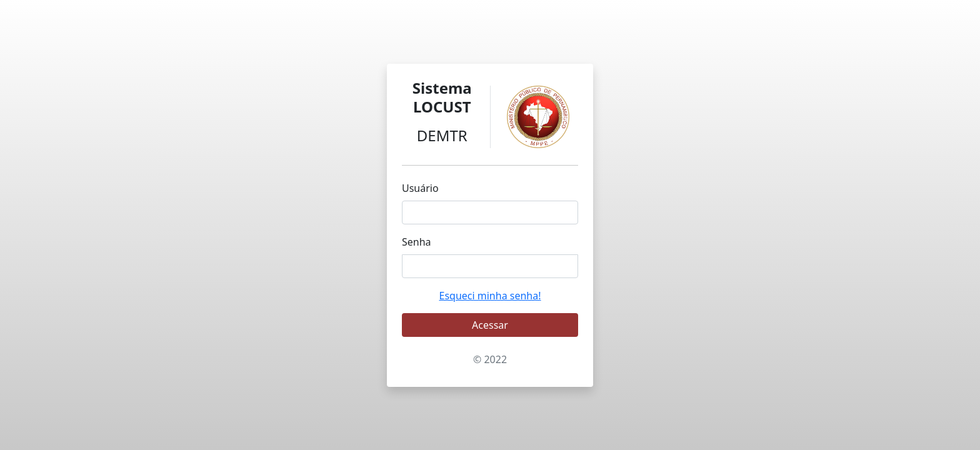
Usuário (420, 188)
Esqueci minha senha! (490, 296)
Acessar (490, 325)
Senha (417, 242)
